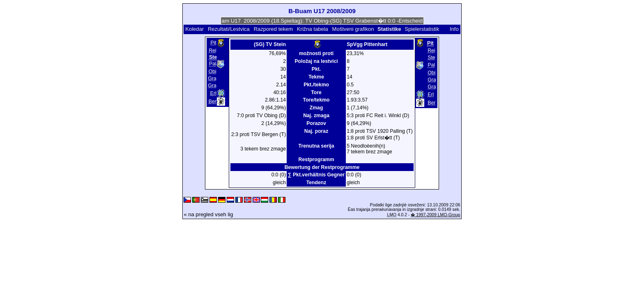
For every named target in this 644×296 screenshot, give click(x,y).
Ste (431, 58)
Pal (213, 64)
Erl (213, 93)
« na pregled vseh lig (208, 214)
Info (454, 29)
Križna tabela (313, 29)
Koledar (194, 29)
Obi (213, 72)
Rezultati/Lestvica (229, 29)
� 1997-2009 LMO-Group (435, 215)
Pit (214, 43)
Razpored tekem (273, 29)
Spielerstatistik (422, 29)
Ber (213, 102)
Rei (212, 51)
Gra (212, 79)
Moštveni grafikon (353, 29)
